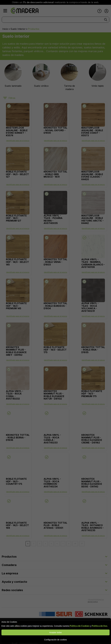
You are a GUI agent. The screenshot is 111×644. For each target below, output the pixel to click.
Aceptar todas (55, 632)
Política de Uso (100, 626)
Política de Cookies (80, 626)
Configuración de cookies (55, 640)
